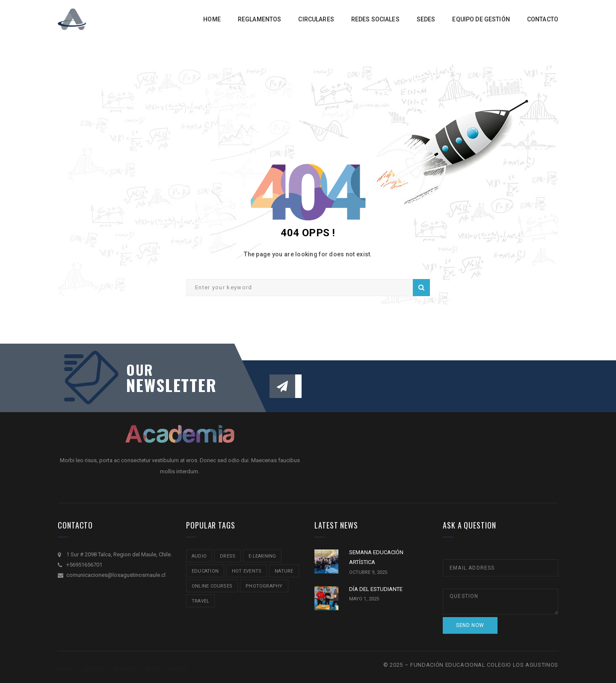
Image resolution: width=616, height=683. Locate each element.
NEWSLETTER (167, 385)
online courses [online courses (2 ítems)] (212, 586)
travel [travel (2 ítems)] (200, 601)
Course (94, 669)
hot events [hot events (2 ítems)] (247, 571)
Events (125, 669)
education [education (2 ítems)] (205, 571)
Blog (152, 669)
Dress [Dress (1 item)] (228, 556)
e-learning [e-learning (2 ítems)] (262, 556)
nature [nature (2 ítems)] (284, 571)
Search (421, 288)
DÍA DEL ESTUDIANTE (376, 589)
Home (65, 669)
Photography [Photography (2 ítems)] (264, 586)
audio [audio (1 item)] (199, 556)
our (140, 370)
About (178, 669)
